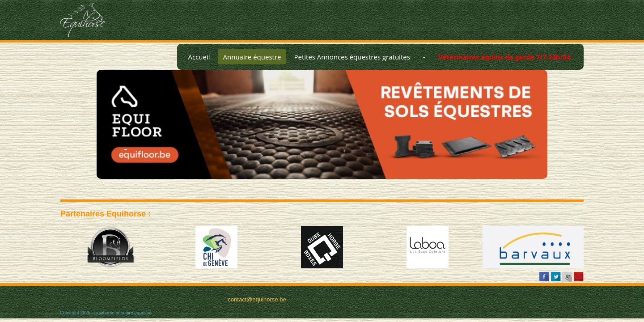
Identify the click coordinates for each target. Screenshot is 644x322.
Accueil (199, 57)
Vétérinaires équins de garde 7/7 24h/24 (504, 57)
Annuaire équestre (252, 57)
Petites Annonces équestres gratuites (352, 57)
